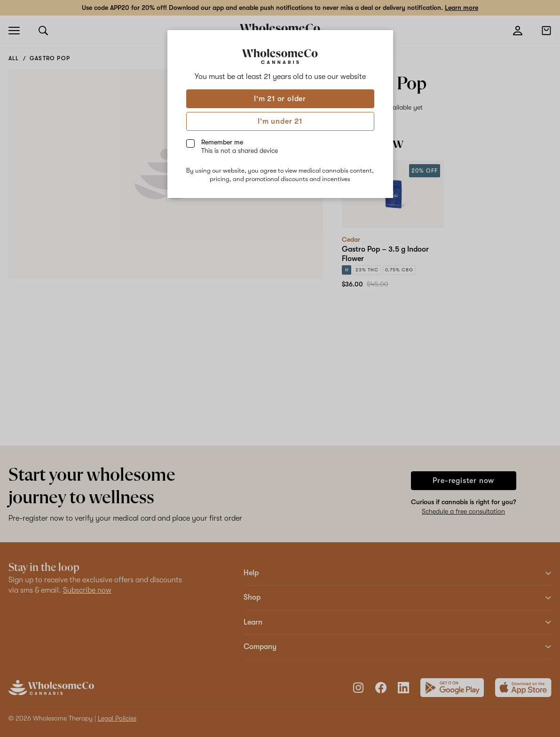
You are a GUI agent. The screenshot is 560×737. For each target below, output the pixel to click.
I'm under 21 (280, 121)
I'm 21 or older (280, 99)
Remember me (240, 146)
